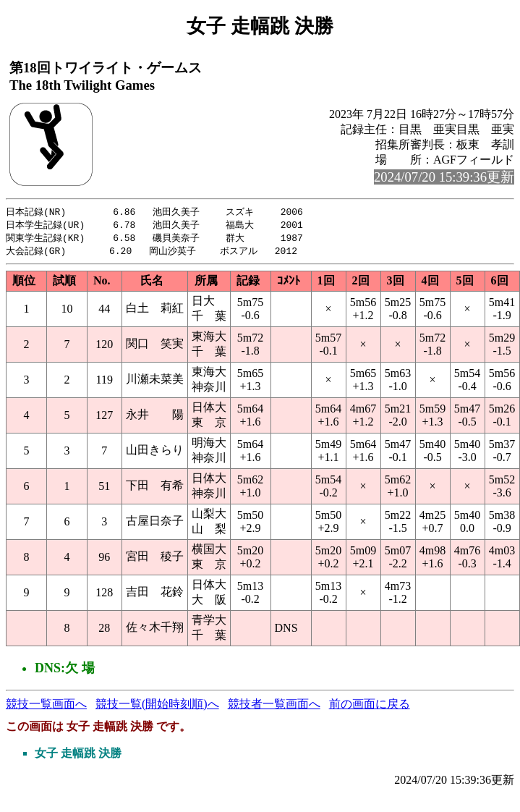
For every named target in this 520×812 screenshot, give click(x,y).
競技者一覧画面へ (274, 707)
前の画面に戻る (370, 707)
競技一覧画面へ (46, 707)
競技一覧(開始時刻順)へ (157, 707)
